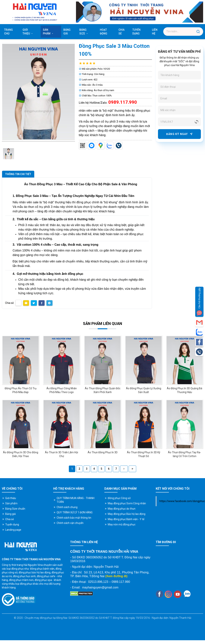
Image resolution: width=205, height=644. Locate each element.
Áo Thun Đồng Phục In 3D (103, 452)
